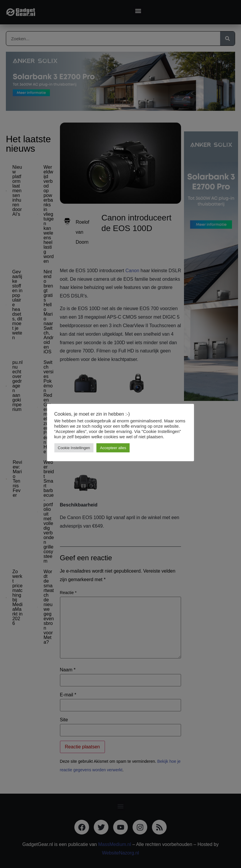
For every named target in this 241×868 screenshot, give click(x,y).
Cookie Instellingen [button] (74, 448)
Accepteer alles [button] (113, 448)
